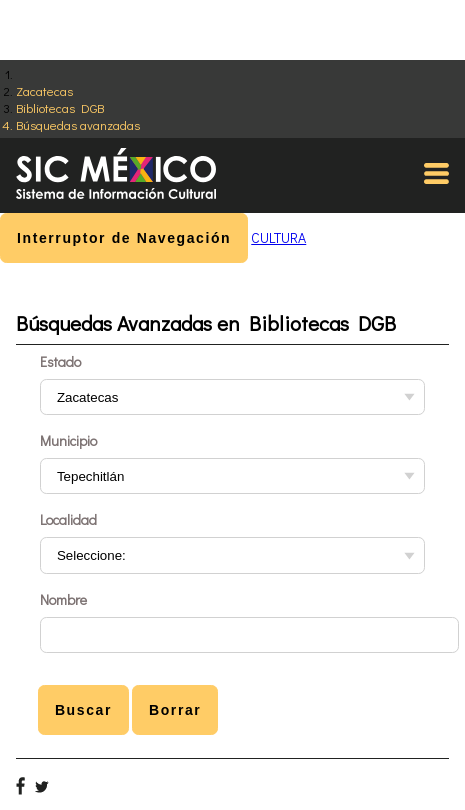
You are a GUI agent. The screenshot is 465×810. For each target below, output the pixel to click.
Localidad (68, 519)
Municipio (68, 440)
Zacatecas (44, 90)
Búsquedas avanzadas (78, 124)
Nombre (63, 599)
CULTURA (278, 237)
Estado (60, 361)
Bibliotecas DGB (60, 107)
